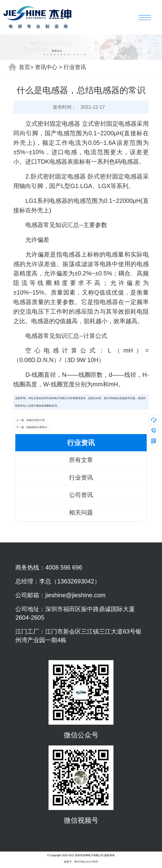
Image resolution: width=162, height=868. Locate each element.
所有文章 (81, 460)
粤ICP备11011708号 (86, 862)
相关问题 (81, 512)
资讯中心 (46, 67)
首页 (24, 67)
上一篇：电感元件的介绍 (30, 420)
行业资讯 (75, 67)
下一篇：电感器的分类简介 (32, 427)
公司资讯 (81, 495)
